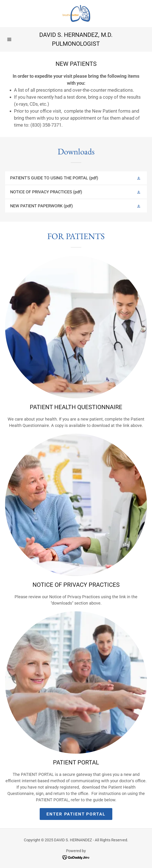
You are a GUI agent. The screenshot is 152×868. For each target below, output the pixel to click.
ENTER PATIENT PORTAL (76, 814)
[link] (76, 14)
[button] (9, 39)
